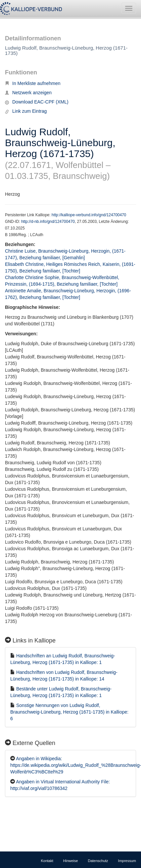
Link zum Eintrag (26, 111)
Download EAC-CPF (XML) (37, 102)
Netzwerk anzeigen (28, 93)
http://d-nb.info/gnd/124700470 (48, 222)
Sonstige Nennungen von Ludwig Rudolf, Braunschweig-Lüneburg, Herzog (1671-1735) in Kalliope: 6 (69, 712)
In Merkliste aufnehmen (33, 83)
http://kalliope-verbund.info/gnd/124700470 (89, 215)
